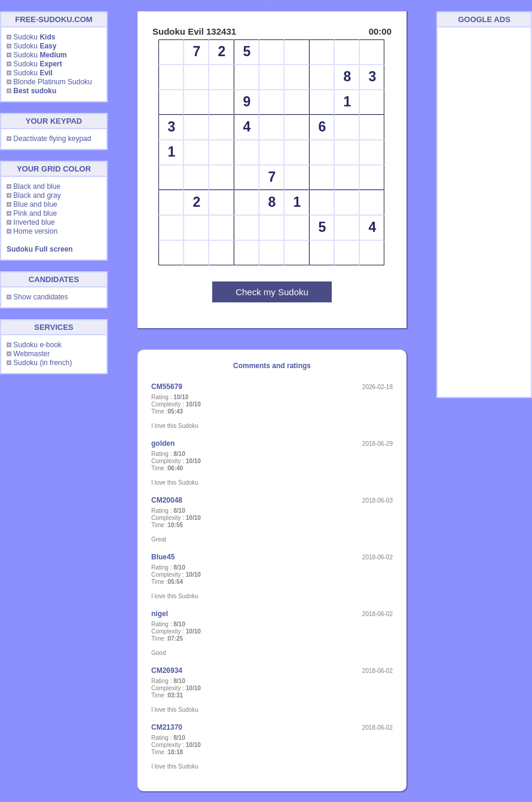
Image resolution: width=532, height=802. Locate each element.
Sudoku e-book (37, 345)
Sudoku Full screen (40, 249)
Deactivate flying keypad (52, 139)
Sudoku (34, 37)
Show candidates (40, 297)
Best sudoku (35, 91)
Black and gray (37, 195)
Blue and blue (35, 204)
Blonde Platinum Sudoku (52, 82)
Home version (35, 231)
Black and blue (37, 186)
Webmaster (31, 354)
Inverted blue (34, 222)
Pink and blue (35, 213)
